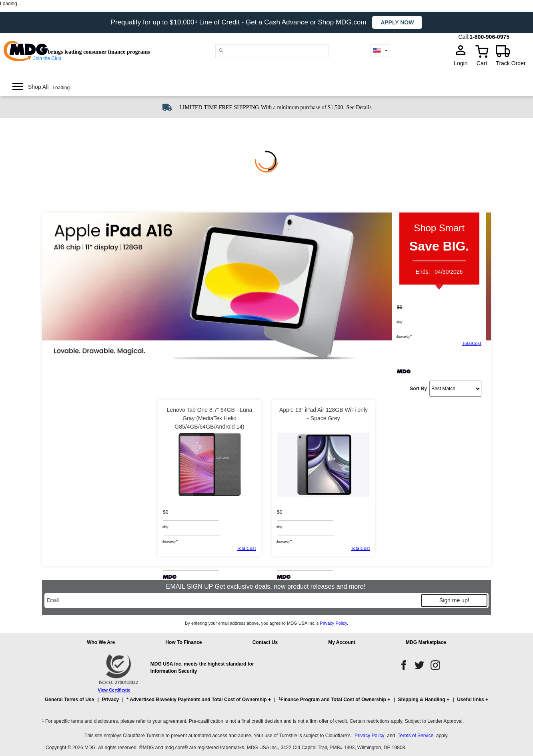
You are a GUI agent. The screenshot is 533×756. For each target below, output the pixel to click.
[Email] (232, 601)
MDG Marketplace (426, 642)
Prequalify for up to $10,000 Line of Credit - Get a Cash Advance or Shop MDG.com (240, 22)
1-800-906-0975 (489, 37)
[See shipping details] (359, 107)
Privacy (111, 700)
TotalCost (472, 344)
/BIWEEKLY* (404, 336)
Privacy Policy (333, 623)
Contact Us (265, 642)
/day (399, 322)
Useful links (470, 700)
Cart (482, 63)
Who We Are (101, 642)
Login (463, 63)
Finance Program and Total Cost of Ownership (332, 699)
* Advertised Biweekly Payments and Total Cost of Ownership (197, 700)
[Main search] (221, 51)
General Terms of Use (69, 700)
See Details (359, 107)
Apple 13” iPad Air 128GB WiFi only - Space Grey (324, 414)
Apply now (397, 22)
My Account (342, 642)
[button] (266, 703)
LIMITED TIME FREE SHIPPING (219, 107)
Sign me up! (454, 600)
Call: (464, 37)
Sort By (418, 389)
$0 (400, 307)
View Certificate (114, 690)
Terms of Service (416, 736)
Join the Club (47, 58)
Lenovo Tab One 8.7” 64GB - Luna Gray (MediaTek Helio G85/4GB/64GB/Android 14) (210, 418)
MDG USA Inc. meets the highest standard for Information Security (202, 668)
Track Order (511, 63)
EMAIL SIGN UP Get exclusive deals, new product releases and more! (266, 587)
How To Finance (183, 642)
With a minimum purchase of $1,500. (303, 107)
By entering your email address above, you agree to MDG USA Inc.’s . (266, 623)
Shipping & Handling (422, 700)
